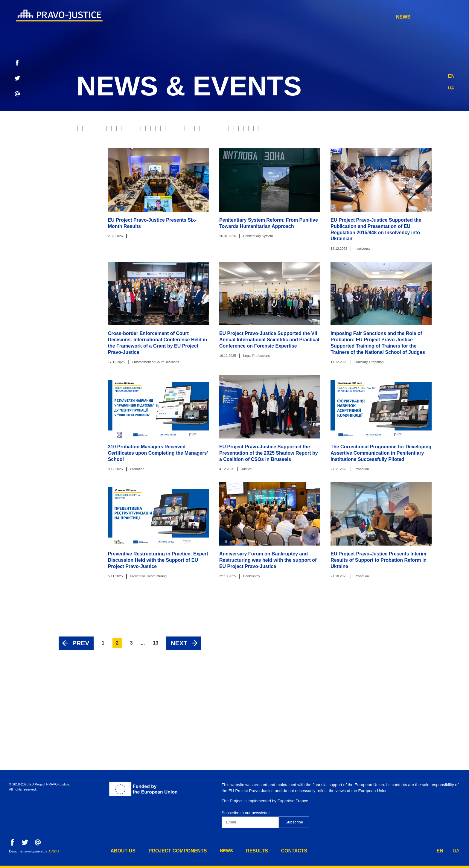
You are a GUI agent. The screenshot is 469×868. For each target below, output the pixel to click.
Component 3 (135, 192)
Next (179, 709)
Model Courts (431, 130)
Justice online (399, 155)
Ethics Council (341, 130)
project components (300, 17)
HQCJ (451, 155)
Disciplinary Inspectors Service (310, 180)
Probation (248, 130)
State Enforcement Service (426, 143)
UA (451, 86)
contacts (421, 17)
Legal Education (419, 167)
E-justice (281, 130)
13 (156, 709)
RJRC (307, 130)
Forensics (167, 155)
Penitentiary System (238, 180)
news (350, 17)
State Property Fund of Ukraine (352, 167)
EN (451, 75)
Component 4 (176, 192)
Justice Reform (98, 155)
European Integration (106, 180)
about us (244, 17)
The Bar (135, 155)
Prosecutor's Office (217, 143)
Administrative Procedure (173, 180)
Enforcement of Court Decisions (290, 143)
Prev (81, 709)
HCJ (431, 155)
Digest (296, 167)
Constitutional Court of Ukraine (152, 167)
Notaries (200, 155)
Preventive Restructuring (389, 180)
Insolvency (132, 143)
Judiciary (137, 130)
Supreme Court (386, 130)
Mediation (91, 167)
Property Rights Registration (256, 155)
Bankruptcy (94, 143)
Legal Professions (361, 143)
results (383, 17)
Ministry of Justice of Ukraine (337, 155)
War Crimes (169, 143)
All (84, 130)
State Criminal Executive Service (240, 167)
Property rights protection (192, 130)
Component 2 (95, 192)
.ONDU (54, 851)
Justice (107, 130)
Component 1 (445, 180)
